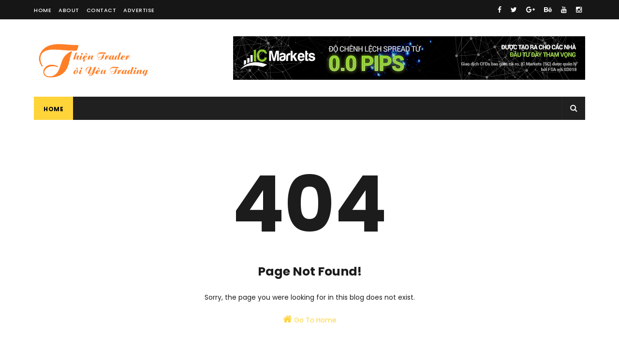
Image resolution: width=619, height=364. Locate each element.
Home (43, 10)
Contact (102, 10)
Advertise (139, 10)
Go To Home (310, 320)
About (69, 10)
